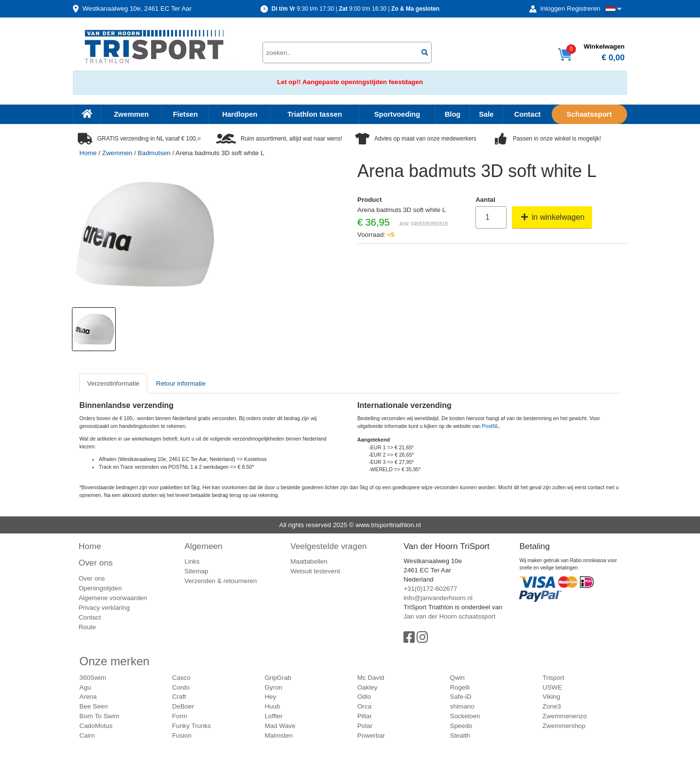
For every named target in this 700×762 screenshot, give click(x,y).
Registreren (584, 9)
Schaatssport (589, 114)
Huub (272, 706)
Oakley (367, 687)
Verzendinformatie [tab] (113, 383)
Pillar (365, 716)
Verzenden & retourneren (221, 581)
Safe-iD (461, 697)
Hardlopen (240, 114)
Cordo (181, 687)
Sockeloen (465, 716)
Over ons (96, 563)
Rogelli (460, 687)
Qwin (457, 678)
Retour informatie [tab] (181, 383)
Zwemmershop (564, 726)
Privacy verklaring (104, 608)
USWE (552, 687)
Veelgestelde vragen (328, 546)
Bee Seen (94, 706)
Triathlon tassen (315, 114)
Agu (85, 687)
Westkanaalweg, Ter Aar (137, 9)
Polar (365, 726)
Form (180, 716)
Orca (364, 706)
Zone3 (552, 706)
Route (87, 627)
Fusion (182, 735)
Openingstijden (100, 588)
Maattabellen (309, 561)
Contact (528, 114)
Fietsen (185, 114)
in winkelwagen (552, 217)
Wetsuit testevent (315, 571)
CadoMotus (96, 726)
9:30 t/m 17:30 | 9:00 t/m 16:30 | (355, 9)
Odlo (364, 697)
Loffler (273, 716)
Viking (551, 697)
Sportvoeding (397, 114)
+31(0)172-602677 (430, 589)
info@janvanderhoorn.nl (438, 598)
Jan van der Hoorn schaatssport (449, 616)
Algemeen (204, 546)
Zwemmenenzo (565, 716)
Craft (179, 697)
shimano (462, 706)
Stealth (460, 735)
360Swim (93, 678)
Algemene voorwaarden (113, 598)
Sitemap (197, 571)
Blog (453, 114)
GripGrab (278, 678)
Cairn (87, 735)
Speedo (461, 726)
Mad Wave (280, 726)
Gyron (273, 687)
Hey (270, 697)
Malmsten (279, 735)
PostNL (491, 426)
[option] (94, 329)
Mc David (371, 678)
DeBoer (183, 706)
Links (192, 561)
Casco (181, 678)
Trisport (553, 678)
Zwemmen (131, 114)
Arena (88, 697)
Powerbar (371, 735)
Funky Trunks (192, 726)
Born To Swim (99, 716)
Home (88, 153)
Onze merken (114, 661)
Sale (486, 114)
